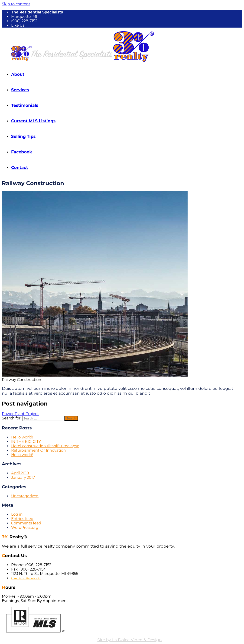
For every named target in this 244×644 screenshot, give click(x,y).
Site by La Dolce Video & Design (130, 640)
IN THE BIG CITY (26, 442)
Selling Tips (23, 136)
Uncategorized (25, 496)
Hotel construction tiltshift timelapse (45, 446)
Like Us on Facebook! (26, 578)
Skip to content (16, 4)
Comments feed (26, 523)
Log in (17, 514)
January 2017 (23, 477)
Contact (20, 167)
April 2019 (20, 473)
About (18, 74)
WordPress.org (25, 528)
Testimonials (25, 105)
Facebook (22, 152)
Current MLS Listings (33, 121)
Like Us (18, 25)
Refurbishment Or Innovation (38, 450)
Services (20, 90)
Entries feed (22, 519)
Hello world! (22, 437)
